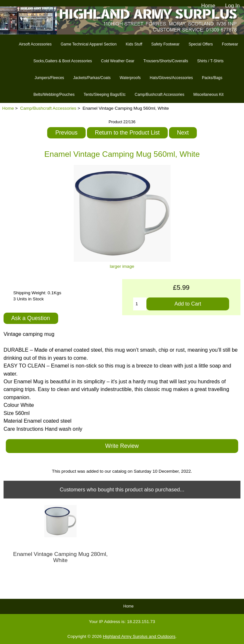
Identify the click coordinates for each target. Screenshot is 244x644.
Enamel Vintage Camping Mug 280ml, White (61, 557)
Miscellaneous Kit (208, 95)
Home (208, 5)
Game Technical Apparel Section (89, 44)
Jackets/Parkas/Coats (92, 78)
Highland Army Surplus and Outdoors (139, 636)
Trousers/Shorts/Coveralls (166, 61)
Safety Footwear (165, 44)
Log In (233, 5)
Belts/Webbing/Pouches (54, 95)
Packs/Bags (212, 78)
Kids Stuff (134, 44)
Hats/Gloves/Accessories (171, 78)
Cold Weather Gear (118, 61)
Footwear (230, 44)
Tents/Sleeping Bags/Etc (105, 95)
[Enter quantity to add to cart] (140, 304)
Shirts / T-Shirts (210, 61)
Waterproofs (130, 78)
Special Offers (201, 44)
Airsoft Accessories (35, 44)
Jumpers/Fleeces (49, 78)
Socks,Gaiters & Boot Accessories (63, 61)
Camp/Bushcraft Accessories (48, 108)
